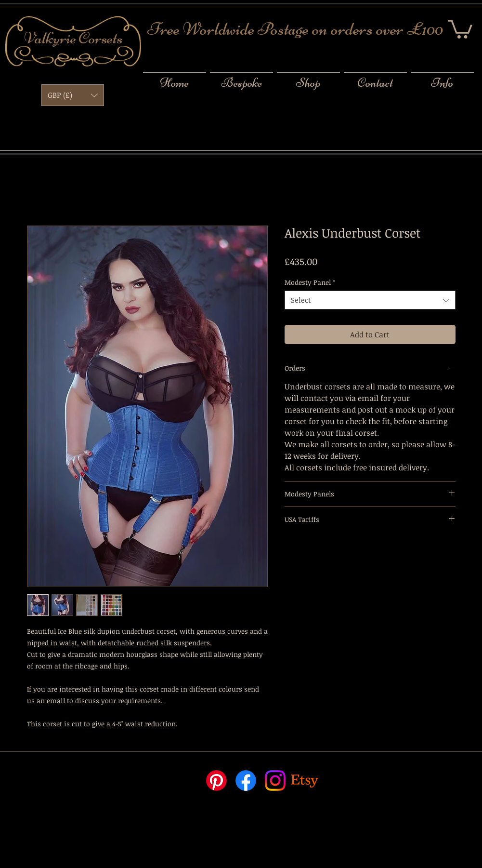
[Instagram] (275, 781)
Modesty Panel (310, 282)
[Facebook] (246, 781)
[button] (460, 28)
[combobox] (370, 300)
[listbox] (73, 95)
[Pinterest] (216, 781)
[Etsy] (305, 781)
